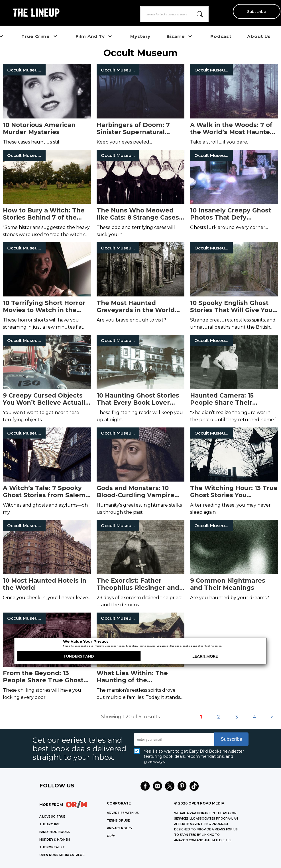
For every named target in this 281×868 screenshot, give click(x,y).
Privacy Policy (120, 828)
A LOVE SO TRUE (52, 817)
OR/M (111, 836)
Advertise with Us (123, 813)
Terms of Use (118, 821)
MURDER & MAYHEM (55, 840)
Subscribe (255, 11)
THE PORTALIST (52, 847)
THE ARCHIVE (49, 824)
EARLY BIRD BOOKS (55, 832)
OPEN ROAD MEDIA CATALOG (62, 855)
